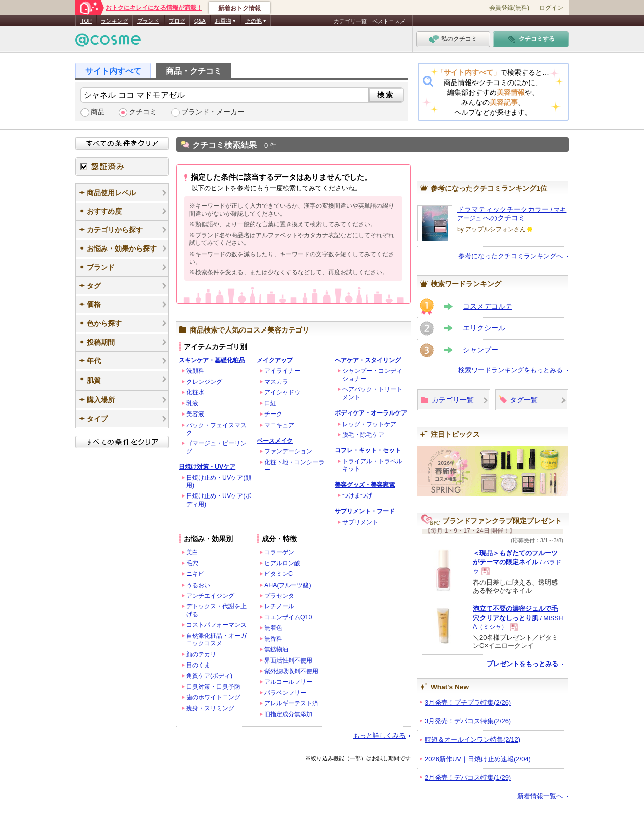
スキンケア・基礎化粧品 (212, 360)
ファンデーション (288, 451)
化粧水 (195, 392)
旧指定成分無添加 (288, 714)
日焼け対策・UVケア (207, 467)
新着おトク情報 (239, 8)
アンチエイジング (210, 596)
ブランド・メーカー (213, 112)
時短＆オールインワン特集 (472, 740)
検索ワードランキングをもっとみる (511, 370)
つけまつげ (357, 495)
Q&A (200, 21)
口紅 (270, 403)
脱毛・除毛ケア (363, 435)
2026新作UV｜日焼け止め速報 (478, 759)
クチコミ (143, 112)
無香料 (273, 639)
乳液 (192, 403)
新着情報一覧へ (540, 796)
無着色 (273, 628)
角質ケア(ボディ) (209, 676)
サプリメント (360, 522)
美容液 (195, 414)
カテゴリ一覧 (350, 21)
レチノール (279, 606)
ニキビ (195, 574)
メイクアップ (275, 360)
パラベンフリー (285, 693)
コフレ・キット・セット (368, 450)
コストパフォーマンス (216, 625)
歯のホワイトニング (213, 697)
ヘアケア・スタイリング (368, 360)
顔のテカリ (201, 654)
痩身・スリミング (210, 708)
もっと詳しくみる (379, 736)
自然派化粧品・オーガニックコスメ (216, 640)
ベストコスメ (389, 21)
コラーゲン (279, 552)
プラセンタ (279, 596)
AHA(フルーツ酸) (288, 585)
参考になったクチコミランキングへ (511, 256)
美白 (192, 552)
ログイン (551, 8)
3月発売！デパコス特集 (468, 721)
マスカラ (276, 382)
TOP (86, 21)
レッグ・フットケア (369, 424)
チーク (273, 414)
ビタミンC (278, 574)
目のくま (198, 665)
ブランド (148, 21)
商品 (98, 112)
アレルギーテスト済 (291, 703)
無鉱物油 (276, 649)
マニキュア (279, 425)
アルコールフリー (288, 682)
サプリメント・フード (365, 511)
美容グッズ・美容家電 (365, 485)
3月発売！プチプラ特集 (468, 702)
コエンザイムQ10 (288, 617)
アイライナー (282, 371)
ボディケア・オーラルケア (371, 413)
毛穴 (192, 563)
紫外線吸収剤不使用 (291, 671)
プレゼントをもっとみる (522, 664)
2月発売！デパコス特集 (468, 777)
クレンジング (204, 382)
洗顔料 (195, 371)
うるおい (198, 585)
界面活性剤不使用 (288, 660)
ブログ (177, 21)
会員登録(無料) (509, 8)
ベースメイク (275, 441)
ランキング (114, 21)
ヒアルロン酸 (282, 563)
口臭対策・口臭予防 (213, 687)
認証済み (122, 167)
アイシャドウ (282, 392)
